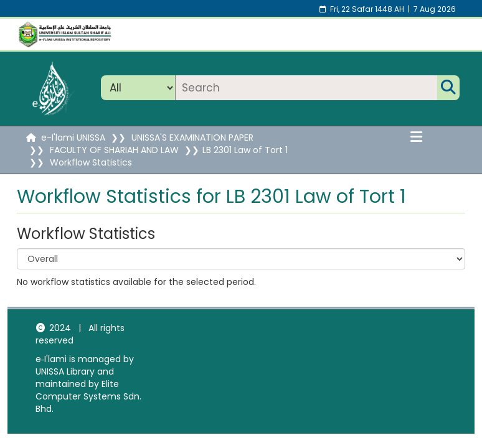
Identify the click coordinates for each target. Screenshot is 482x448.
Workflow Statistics (91, 162)
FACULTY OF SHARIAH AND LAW (114, 150)
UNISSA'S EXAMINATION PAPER (192, 138)
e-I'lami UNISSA (73, 138)
